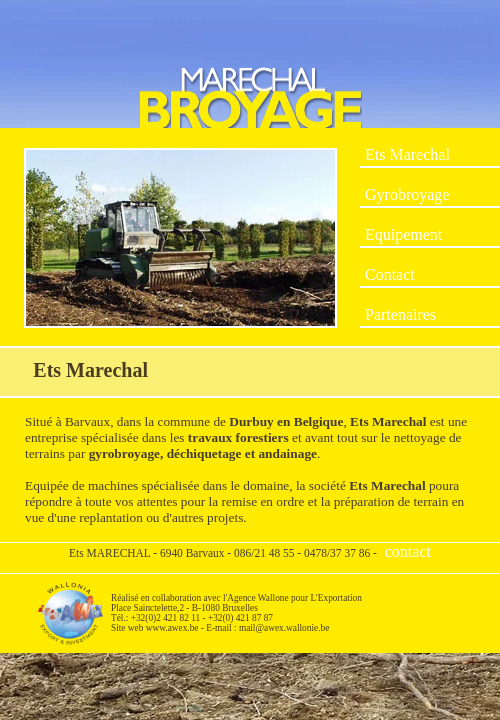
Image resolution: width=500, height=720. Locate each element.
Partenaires (400, 314)
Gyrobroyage (407, 194)
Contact (390, 274)
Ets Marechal (407, 154)
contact (408, 551)
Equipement (403, 234)
